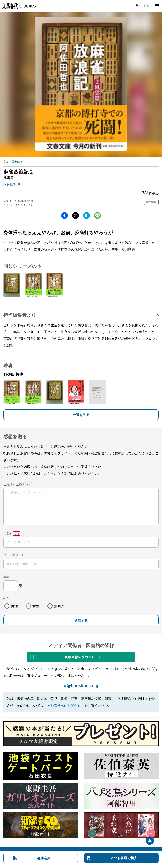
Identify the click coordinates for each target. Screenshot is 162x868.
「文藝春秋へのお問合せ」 (64, 705)
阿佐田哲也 (12, 184)
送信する (81, 621)
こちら (49, 473)
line (97, 215)
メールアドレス (14, 555)
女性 (36, 606)
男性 (14, 606)
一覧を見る (81, 415)
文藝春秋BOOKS (19, 6)
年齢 (6, 577)
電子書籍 (17, 162)
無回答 (59, 606)
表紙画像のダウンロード (83, 657)
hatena (86, 215)
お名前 (8, 533)
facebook (65, 215)
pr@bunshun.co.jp (81, 685)
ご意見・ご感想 (14, 484)
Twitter (76, 215)
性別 (6, 599)
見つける (142, 6)
